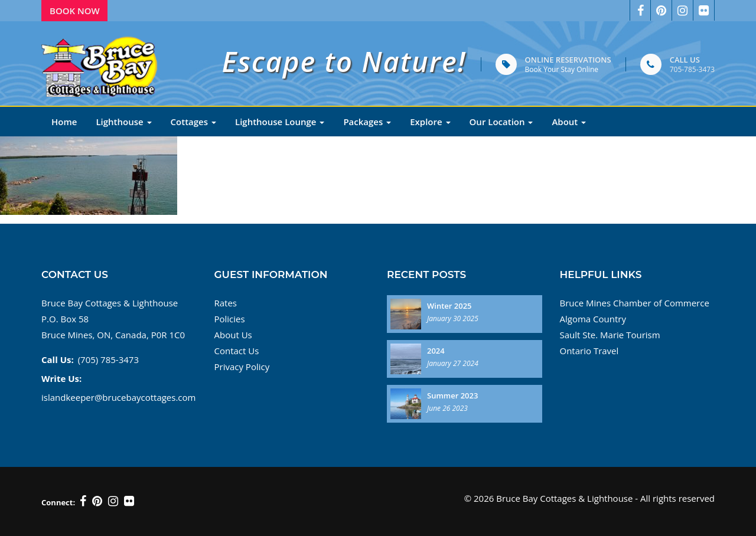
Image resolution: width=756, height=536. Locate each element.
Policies (230, 319)
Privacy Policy (242, 367)
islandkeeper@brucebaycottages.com (118, 397)
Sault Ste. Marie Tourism (610, 335)
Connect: (58, 502)
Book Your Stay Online (562, 69)
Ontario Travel (589, 351)
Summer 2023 (452, 396)
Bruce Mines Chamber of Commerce (635, 303)
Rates (226, 303)
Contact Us (237, 351)
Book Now (75, 11)
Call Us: (58, 359)
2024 (436, 351)
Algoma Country (593, 319)
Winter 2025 (449, 306)
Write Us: (61, 378)
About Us (233, 335)
